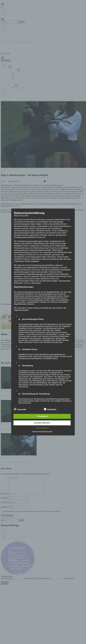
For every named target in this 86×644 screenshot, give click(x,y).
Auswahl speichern (42, 423)
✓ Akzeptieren (42, 416)
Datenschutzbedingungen (42, 432)
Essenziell (20, 409)
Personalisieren (42, 428)
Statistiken (50, 409)
